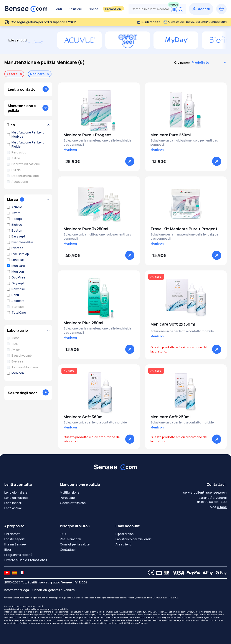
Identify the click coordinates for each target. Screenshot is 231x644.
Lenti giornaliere (16, 492)
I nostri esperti (15, 539)
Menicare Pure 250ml (171, 135)
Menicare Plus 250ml (83, 323)
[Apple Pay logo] (207, 573)
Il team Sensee (15, 544)
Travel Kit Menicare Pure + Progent (184, 229)
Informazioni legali (17, 590)
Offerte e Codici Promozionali (26, 560)
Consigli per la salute (75, 544)
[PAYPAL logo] (193, 573)
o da (218, 507)
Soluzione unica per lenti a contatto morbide (182, 331)
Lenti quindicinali (16, 498)
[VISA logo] (177, 573)
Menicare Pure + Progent (87, 135)
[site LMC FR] (22, 573)
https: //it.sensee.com (15, 612)
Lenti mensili (13, 503)
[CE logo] (150, 573)
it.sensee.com (122, 617)
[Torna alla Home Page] (26, 9)
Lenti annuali (13, 508)
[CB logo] (158, 573)
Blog (8, 549)
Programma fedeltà (18, 555)
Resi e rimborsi (70, 539)
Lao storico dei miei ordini (134, 539)
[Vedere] (130, 161)
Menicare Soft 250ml (171, 417)
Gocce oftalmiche (73, 503)
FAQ (63, 534)
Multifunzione (70, 492)
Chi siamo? (12, 534)
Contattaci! (68, 549)
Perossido (67, 498)
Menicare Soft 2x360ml (173, 324)
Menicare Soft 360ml (84, 417)
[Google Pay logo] (220, 573)
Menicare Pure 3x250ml (86, 229)
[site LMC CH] (7, 573)
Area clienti (124, 544)
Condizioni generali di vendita (54, 590)
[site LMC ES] (14, 573)
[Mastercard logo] (166, 573)
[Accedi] (201, 9)
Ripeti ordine (125, 534)
